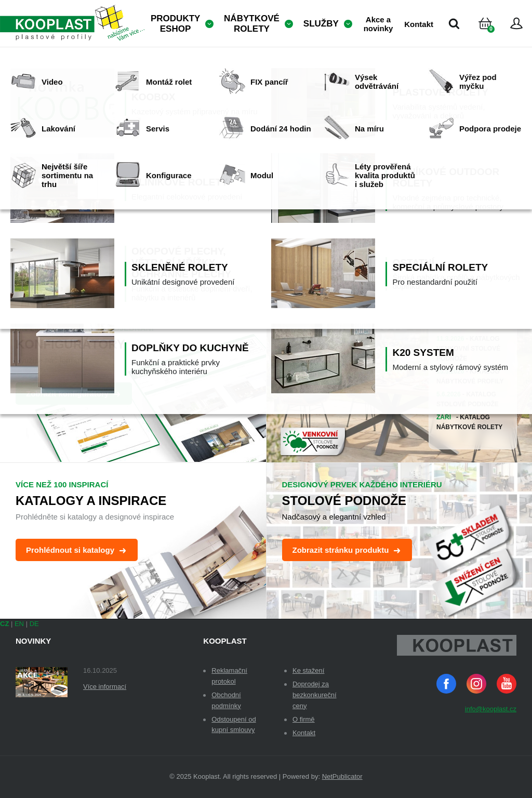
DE (34, 624)
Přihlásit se (516, 23)
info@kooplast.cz (491, 709)
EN (19, 624)
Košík (494, 36)
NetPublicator (342, 776)
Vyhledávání (454, 23)
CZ (4, 624)
